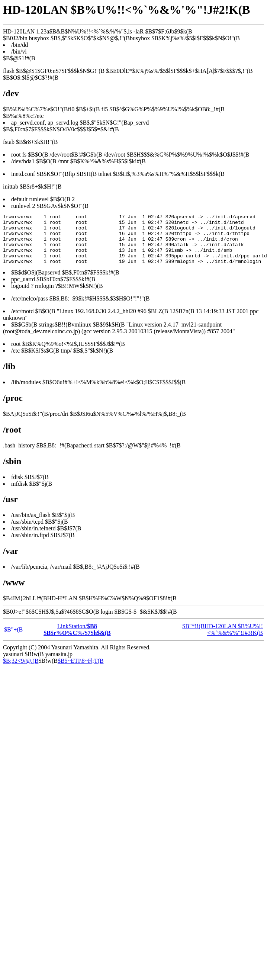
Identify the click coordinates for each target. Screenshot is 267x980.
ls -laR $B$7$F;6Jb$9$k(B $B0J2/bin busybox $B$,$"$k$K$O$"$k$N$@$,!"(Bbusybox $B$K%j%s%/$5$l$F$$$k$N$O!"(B (133, 424)
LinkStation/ (77, 640)
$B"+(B (13, 640)
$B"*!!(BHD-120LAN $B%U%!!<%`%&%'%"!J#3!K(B (223, 640)
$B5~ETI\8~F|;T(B (81, 671)
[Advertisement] (70, 750)
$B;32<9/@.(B (21, 671)
